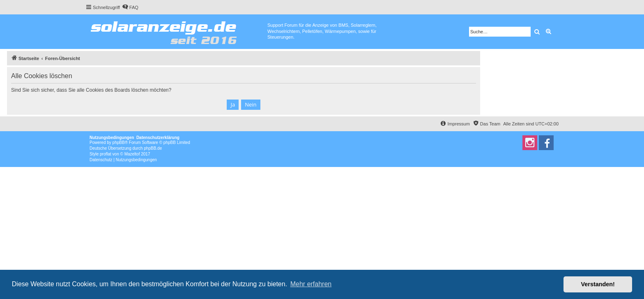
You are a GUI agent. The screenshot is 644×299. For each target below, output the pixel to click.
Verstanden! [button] (598, 284)
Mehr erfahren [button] (311, 284)
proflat (106, 154)
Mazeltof (132, 154)
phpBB (119, 143)
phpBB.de (153, 148)
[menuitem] (130, 7)
